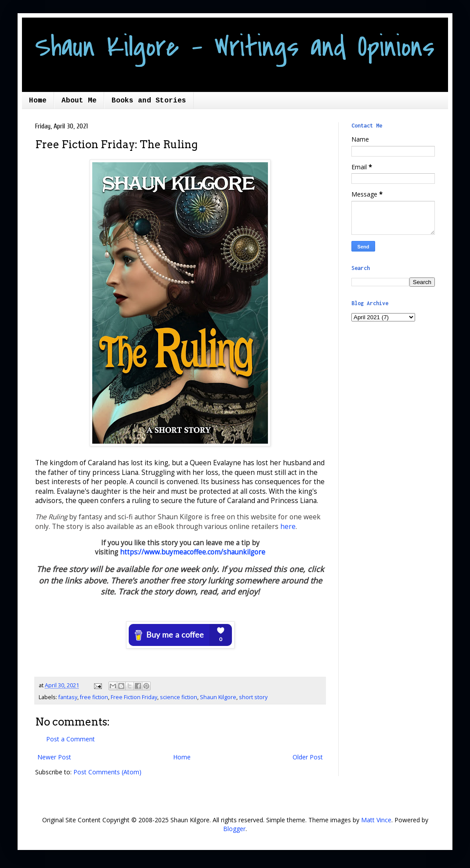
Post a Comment (70, 739)
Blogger (234, 829)
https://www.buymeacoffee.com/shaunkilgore (193, 552)
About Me (79, 101)
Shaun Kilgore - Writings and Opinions (235, 47)
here (288, 527)
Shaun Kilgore (218, 697)
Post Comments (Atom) (107, 772)
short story (253, 697)
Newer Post (54, 757)
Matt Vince (376, 820)
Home (38, 101)
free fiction (94, 697)
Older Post (308, 757)
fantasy (68, 697)
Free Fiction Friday (134, 697)
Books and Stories (149, 101)
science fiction (179, 697)
